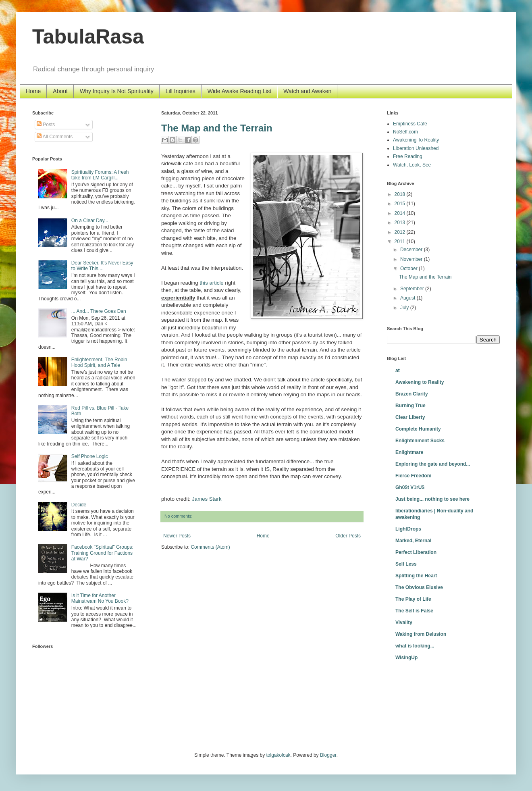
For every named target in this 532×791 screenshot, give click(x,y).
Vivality (404, 622)
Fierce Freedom (413, 476)
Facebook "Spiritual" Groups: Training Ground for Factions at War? (102, 553)
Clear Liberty (410, 417)
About (60, 91)
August (408, 298)
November (412, 259)
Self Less (406, 564)
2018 (401, 194)
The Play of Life (413, 599)
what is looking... (415, 646)
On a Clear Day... (90, 221)
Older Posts (348, 536)
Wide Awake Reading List (240, 91)
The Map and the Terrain (217, 128)
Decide (79, 505)
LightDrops (408, 529)
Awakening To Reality (416, 140)
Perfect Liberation (416, 552)
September (413, 289)
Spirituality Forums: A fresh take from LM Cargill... (100, 175)
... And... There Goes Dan (99, 311)
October (409, 269)
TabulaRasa (88, 37)
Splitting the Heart (416, 576)
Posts (46, 125)
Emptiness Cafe (410, 124)
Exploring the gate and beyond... (433, 464)
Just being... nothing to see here (432, 499)
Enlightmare (409, 452)
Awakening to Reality (420, 382)
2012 (401, 232)
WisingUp (406, 658)
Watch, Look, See (412, 165)
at (398, 371)
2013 (401, 223)
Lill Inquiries (181, 91)
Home (33, 91)
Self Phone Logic (90, 456)
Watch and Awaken (307, 91)
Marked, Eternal (413, 541)
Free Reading (408, 156)
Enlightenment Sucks (420, 441)
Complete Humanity (418, 429)
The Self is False (414, 611)
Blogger (328, 755)
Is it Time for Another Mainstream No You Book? (100, 598)
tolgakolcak (278, 755)
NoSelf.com (405, 132)
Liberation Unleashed (416, 148)
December (412, 250)
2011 (401, 241)
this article (211, 283)
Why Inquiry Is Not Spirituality (117, 91)
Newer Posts (177, 536)
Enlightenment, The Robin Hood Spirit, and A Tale (99, 362)
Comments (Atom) (210, 547)
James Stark (207, 499)
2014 (401, 213)
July (405, 308)
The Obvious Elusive (419, 587)
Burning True (410, 406)
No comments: (179, 516)
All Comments (55, 137)
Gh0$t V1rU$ (410, 487)
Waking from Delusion (421, 634)
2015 (401, 204)
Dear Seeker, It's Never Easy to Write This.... (102, 266)
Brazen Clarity (412, 394)
